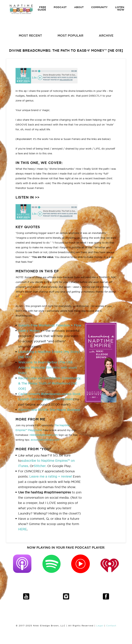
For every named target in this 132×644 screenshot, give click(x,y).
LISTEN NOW (120, 8)
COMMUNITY (99, 7)
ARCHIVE (106, 35)
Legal (100, 626)
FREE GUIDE (42, 8)
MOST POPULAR (70, 35)
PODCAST (60, 7)
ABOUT (79, 7)
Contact (111, 626)
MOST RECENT (30, 35)
